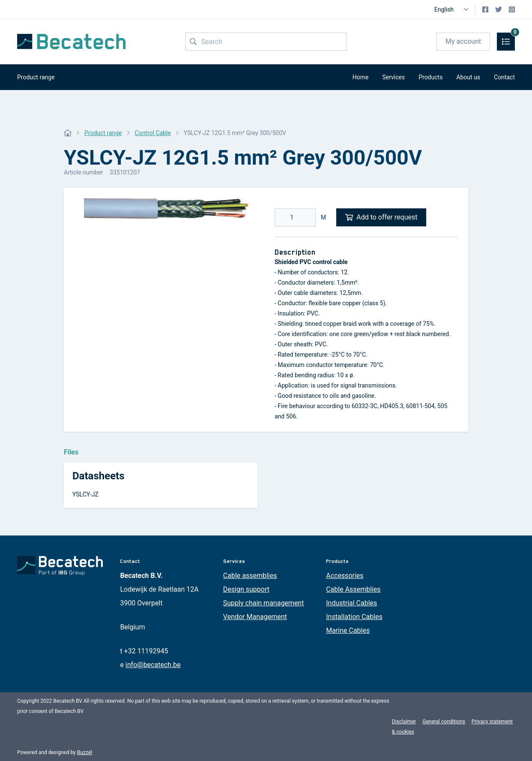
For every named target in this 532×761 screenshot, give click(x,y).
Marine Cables (348, 630)
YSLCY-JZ (85, 494)
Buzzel (85, 752)
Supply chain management (264, 603)
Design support (246, 589)
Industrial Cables (351, 603)
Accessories (345, 576)
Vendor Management (255, 617)
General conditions (444, 722)
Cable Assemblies (353, 589)
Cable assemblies (250, 576)
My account (463, 41)
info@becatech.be (153, 665)
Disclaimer (404, 722)
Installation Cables (354, 617)
